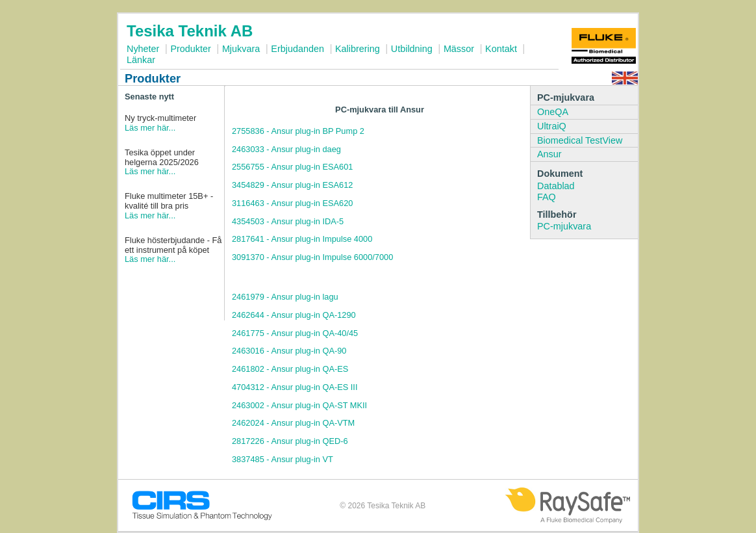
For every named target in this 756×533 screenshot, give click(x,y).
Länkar (141, 60)
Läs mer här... (150, 128)
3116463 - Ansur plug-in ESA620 (292, 203)
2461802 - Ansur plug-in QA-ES (290, 369)
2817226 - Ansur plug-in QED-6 (290, 441)
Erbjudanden (297, 49)
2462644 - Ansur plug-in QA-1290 (294, 315)
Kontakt (501, 49)
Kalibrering (358, 49)
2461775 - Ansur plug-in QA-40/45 (295, 333)
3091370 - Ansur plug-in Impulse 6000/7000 (312, 257)
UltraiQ (552, 126)
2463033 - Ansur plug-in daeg (286, 149)
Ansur (549, 154)
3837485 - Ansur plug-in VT (283, 459)
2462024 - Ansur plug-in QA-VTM (293, 423)
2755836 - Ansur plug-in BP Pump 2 (298, 131)
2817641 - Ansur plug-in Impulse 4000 (302, 239)
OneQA (553, 112)
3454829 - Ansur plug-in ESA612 (292, 185)
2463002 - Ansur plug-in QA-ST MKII (299, 405)
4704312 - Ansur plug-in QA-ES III (295, 387)
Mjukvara (241, 49)
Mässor (459, 49)
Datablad (556, 186)
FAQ (547, 197)
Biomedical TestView (580, 140)
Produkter (190, 49)
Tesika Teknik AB (190, 31)
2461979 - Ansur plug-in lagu (285, 297)
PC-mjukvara (564, 226)
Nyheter (143, 49)
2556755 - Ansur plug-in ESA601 (292, 167)
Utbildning (412, 49)
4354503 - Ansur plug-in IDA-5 (288, 221)
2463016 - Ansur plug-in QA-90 (289, 351)
